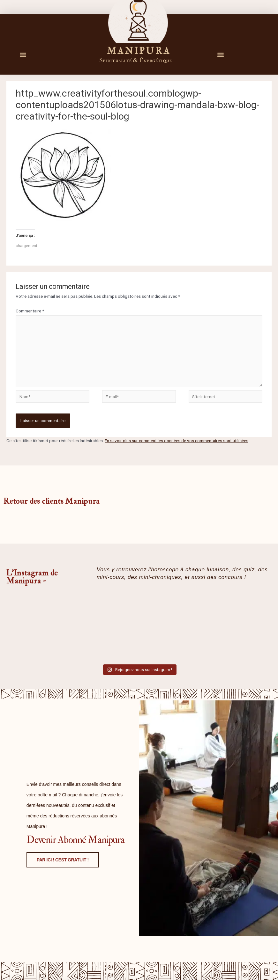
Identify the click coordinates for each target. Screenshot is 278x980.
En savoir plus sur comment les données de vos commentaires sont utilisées (177, 441)
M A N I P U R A (138, 51)
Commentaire (30, 311)
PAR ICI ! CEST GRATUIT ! (56, 909)
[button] (23, 54)
